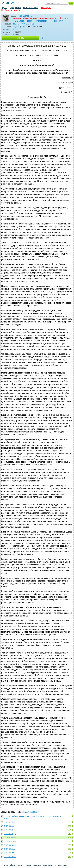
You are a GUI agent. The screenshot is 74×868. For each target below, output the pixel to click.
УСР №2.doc (10, 822)
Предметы (15, 8)
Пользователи (31, 8)
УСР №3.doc (10, 849)
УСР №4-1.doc (10, 857)
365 (69, 845)
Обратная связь (16, 865)
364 (69, 816)
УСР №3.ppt (9, 853)
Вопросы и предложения (32, 865)
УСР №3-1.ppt (10, 834)
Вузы (4, 8)
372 (69, 826)
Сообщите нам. (63, 18)
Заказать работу (14, 10)
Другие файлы (20, 27)
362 (69, 822)
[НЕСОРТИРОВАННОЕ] (24, 24)
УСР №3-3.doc (10, 841)
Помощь (5, 865)
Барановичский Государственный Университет (41, 21)
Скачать (20, 38)
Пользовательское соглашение (55, 865)
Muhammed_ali (25, 16)
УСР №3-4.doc (10, 845)
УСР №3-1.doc (10, 830)
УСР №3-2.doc (10, 838)
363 (69, 838)
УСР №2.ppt (9, 826)
